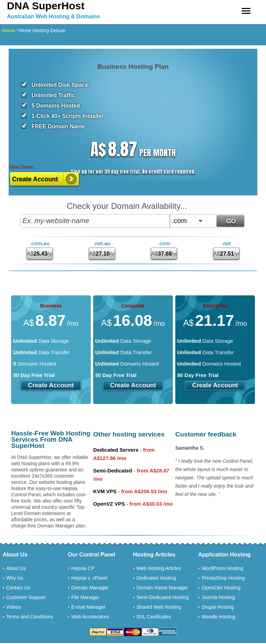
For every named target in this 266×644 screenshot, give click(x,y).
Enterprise (215, 306)
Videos (14, 607)
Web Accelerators (90, 617)
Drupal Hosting (218, 607)
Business (51, 306)
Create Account (35, 179)
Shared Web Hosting (159, 607)
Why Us (15, 578)
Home (8, 30)
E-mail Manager (88, 607)
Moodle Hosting (218, 617)
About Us (16, 568)
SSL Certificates (154, 617)
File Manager (86, 597)
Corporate (133, 306)
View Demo (21, 167)
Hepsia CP (83, 568)
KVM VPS (105, 491)
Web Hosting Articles (159, 568)
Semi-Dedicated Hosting (163, 597)
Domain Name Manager (162, 588)
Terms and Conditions (30, 617)
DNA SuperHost (46, 6)
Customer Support (26, 597)
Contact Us (18, 588)
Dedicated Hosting (156, 578)
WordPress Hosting (222, 568)
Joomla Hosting (218, 597)
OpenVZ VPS (109, 504)
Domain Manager (90, 588)
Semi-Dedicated (113, 471)
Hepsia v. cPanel (89, 578)
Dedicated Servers (116, 450)
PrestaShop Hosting (223, 578)
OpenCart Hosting (221, 588)
